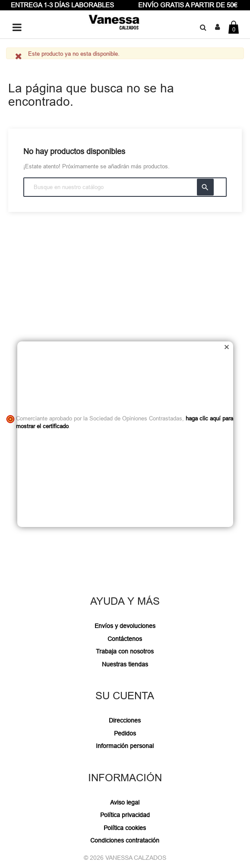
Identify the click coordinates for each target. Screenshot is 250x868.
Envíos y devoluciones (125, 626)
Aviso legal (125, 802)
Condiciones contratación (125, 840)
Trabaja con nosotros (125, 651)
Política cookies (125, 828)
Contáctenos (125, 639)
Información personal (125, 746)
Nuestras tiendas (125, 664)
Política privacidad (125, 815)
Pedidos (125, 733)
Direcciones (125, 720)
